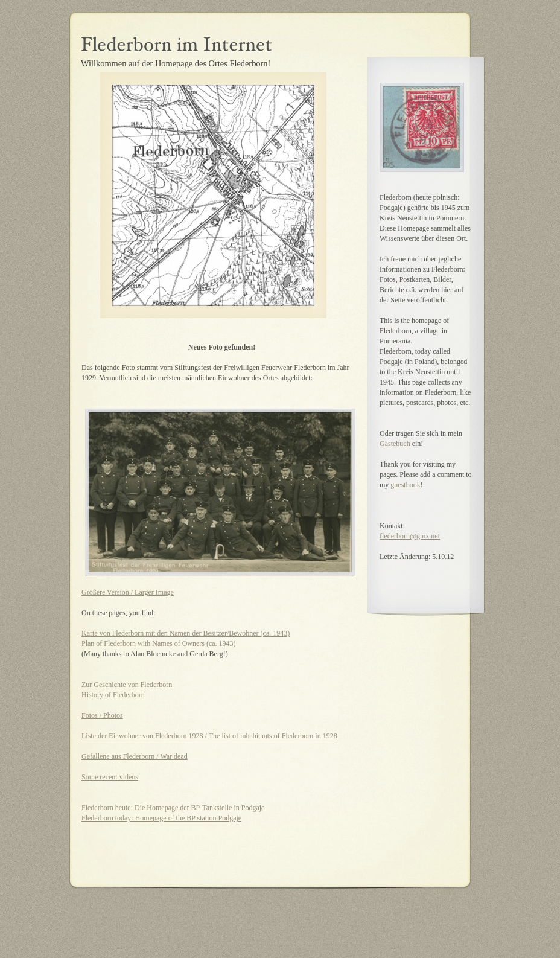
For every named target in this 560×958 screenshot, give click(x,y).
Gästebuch (395, 444)
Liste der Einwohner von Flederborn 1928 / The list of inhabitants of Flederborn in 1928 (209, 736)
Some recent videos (110, 777)
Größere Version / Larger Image (128, 592)
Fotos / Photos (102, 715)
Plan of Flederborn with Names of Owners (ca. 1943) (159, 643)
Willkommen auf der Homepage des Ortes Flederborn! (176, 63)
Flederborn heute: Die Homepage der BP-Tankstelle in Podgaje (173, 808)
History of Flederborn (113, 695)
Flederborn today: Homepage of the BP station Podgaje (161, 818)
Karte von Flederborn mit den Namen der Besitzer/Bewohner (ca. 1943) (186, 633)
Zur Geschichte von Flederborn (127, 685)
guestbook (405, 485)
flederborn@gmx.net (410, 536)
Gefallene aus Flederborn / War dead (135, 756)
